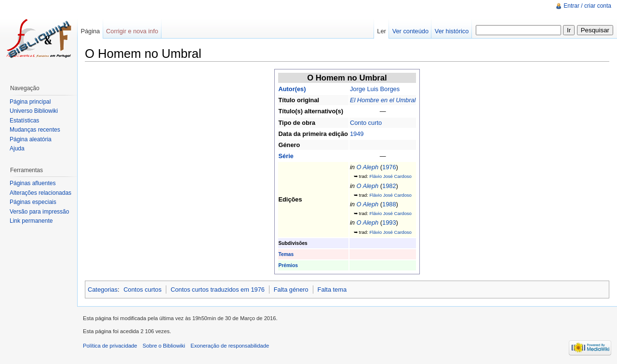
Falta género (291, 290)
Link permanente (31, 221)
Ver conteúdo (410, 31)
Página (90, 31)
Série (286, 156)
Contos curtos (142, 290)
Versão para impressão (39, 212)
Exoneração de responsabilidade (230, 346)
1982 (389, 186)
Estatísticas (24, 121)
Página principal (30, 102)
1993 (389, 222)
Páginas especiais (33, 202)
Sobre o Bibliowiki (164, 346)
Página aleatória (31, 139)
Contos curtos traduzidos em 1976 (218, 290)
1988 (389, 204)
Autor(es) (292, 89)
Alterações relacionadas (40, 193)
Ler (382, 31)
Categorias (103, 290)
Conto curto (366, 123)
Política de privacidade (110, 346)
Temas (286, 254)
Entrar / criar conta (587, 6)
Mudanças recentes (35, 130)
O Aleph (367, 167)
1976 (389, 167)
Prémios (288, 265)
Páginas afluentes (33, 183)
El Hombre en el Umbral (383, 100)
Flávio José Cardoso (390, 176)
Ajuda (17, 148)
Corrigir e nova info (132, 31)
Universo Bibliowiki (34, 111)
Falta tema (332, 290)
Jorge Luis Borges (375, 89)
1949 (357, 134)
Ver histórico (452, 31)
